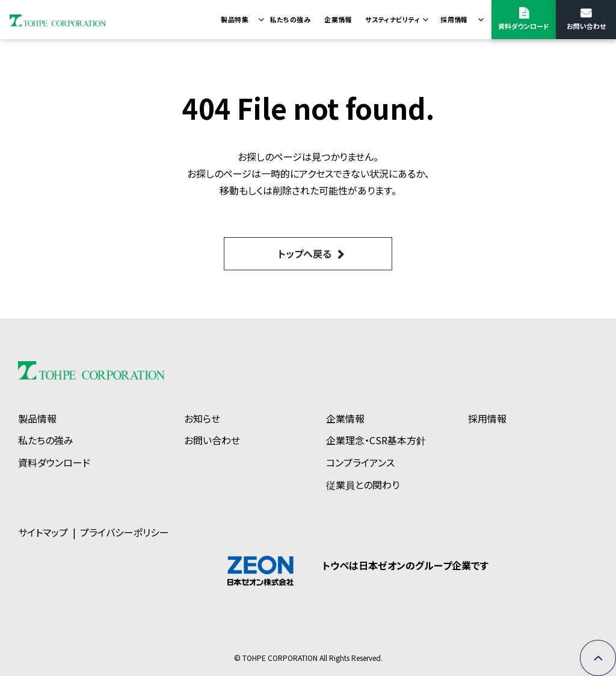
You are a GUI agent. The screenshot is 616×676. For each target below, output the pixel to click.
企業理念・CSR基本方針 (376, 440)
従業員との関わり (363, 485)
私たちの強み (290, 19)
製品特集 (235, 19)
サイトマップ (43, 532)
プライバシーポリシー (125, 532)
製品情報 (37, 418)
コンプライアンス (360, 462)
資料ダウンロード (524, 26)
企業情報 (338, 19)
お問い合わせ (586, 26)
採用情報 (454, 19)
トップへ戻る (305, 253)
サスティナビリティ (393, 19)
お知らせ (202, 418)
